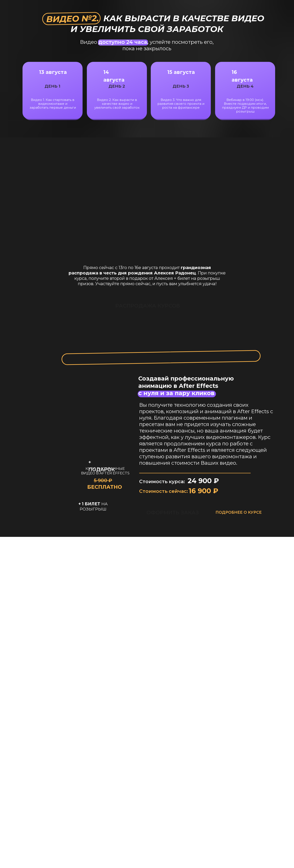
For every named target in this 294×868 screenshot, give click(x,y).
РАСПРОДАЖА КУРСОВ (138, 306)
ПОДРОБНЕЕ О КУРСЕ (239, 512)
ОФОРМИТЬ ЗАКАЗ (173, 512)
